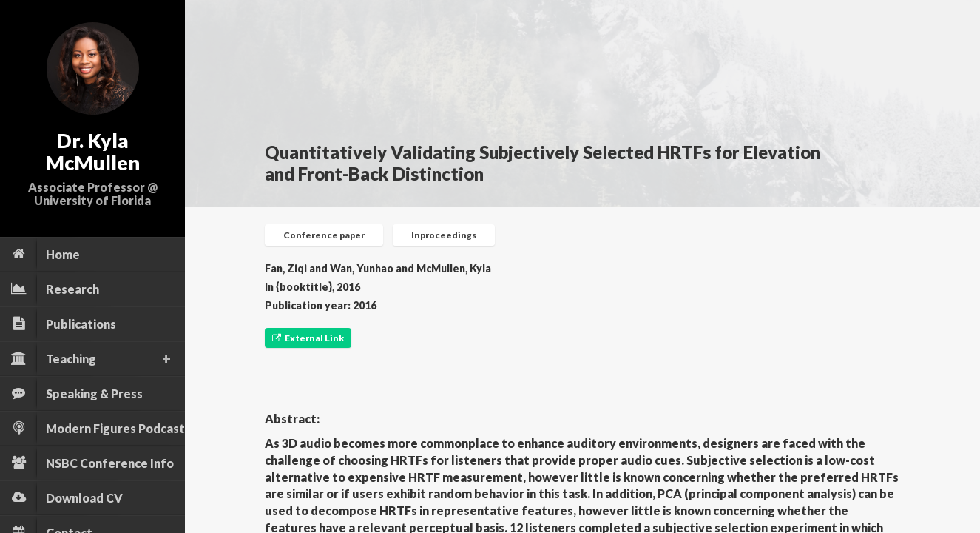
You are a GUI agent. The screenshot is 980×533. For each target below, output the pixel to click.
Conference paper (324, 235)
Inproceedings (444, 235)
